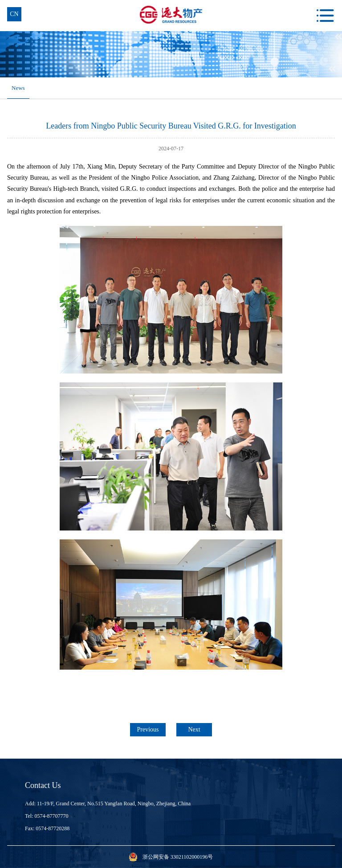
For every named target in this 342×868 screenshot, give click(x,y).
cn (14, 14)
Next (194, 729)
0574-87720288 (53, 828)
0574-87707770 (52, 816)
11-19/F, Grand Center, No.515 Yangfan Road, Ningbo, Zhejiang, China (114, 804)
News (18, 88)
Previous (148, 729)
